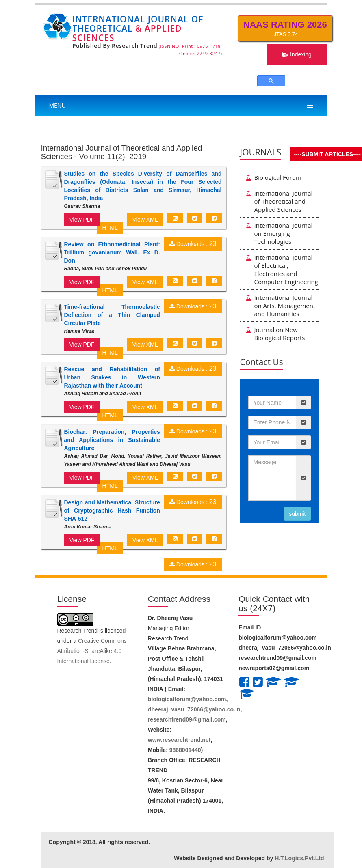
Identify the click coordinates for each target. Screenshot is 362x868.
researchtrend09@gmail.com (187, 719)
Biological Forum (274, 177)
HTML (110, 228)
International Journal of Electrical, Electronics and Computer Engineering (282, 269)
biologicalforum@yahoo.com (187, 699)
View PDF (82, 220)
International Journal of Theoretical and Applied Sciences (279, 201)
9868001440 (185, 750)
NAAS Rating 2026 (285, 25)
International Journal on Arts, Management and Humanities (281, 306)
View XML (145, 220)
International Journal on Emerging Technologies (279, 233)
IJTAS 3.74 (285, 28)
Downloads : (193, 244)
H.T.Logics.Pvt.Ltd (299, 858)
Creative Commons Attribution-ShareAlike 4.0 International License (92, 651)
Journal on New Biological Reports (275, 334)
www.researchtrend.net (179, 740)
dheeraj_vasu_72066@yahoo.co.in (194, 709)
